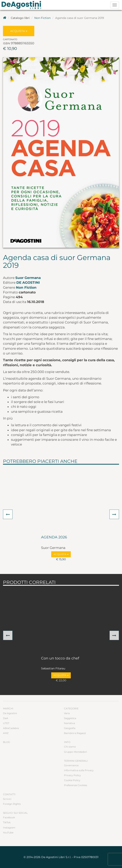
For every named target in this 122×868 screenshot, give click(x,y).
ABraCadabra (11, 728)
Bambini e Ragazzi (75, 733)
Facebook (9, 817)
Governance (71, 765)
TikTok (7, 822)
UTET (6, 723)
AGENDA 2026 (54, 537)
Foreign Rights (12, 804)
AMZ (6, 733)
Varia (67, 713)
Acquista (19, 31)
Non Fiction (42, 18)
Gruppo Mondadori (75, 752)
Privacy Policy (72, 775)
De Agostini (28, 283)
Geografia (70, 728)
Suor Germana (28, 278)
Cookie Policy (72, 780)
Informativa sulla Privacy (79, 770)
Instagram (9, 828)
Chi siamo (70, 747)
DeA (6, 718)
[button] (8, 514)
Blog (6, 742)
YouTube (8, 833)
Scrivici (7, 799)
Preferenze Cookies (76, 785)
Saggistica (70, 718)
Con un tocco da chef (60, 658)
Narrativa (69, 723)
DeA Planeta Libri (23, 5)
